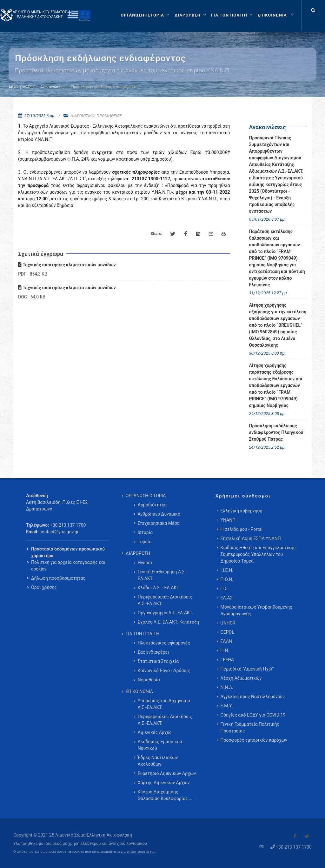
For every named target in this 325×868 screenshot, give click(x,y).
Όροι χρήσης (44, 587)
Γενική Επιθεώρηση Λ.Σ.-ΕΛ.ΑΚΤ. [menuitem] (162, 575)
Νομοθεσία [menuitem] (149, 680)
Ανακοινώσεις (52, 87)
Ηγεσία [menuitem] (145, 563)
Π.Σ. (225, 589)
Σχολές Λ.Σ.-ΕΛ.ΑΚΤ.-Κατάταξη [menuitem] (168, 622)
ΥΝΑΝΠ (228, 520)
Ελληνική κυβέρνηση (242, 511)
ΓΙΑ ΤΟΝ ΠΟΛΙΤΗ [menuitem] (143, 634)
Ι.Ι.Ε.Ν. (227, 570)
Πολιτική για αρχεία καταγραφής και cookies (68, 566)
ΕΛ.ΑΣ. (227, 598)
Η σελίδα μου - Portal (242, 529)
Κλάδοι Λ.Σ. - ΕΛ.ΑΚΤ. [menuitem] (159, 588)
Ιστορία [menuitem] (145, 532)
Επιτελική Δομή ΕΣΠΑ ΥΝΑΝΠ (251, 538)
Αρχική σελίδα (21, 87)
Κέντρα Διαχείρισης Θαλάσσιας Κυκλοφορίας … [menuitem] (165, 795)
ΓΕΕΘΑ (227, 660)
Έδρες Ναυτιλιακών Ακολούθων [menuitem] (158, 761)
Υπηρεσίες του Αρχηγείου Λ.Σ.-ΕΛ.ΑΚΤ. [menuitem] (164, 704)
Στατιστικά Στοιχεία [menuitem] (158, 661)
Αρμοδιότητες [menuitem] (152, 505)
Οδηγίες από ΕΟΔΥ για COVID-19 (253, 715)
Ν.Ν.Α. (227, 687)
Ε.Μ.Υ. (227, 706)
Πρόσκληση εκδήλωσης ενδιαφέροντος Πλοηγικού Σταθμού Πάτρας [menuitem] (276, 432)
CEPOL (227, 632)
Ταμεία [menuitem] (145, 542)
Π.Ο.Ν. (227, 579)
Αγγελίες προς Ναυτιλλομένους (253, 697)
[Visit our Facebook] (295, 836)
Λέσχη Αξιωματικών (241, 678)
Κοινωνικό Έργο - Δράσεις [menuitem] (164, 671)
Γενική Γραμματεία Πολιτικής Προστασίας (250, 728)
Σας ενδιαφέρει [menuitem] (153, 652)
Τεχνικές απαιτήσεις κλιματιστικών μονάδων (67, 265)
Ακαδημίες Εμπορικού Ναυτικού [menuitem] (160, 745)
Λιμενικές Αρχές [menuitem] (155, 732)
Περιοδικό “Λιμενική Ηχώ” (247, 669)
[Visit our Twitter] (307, 836)
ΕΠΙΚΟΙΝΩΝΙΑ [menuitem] (139, 691)
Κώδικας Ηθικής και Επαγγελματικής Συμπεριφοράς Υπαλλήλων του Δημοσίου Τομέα (258, 554)
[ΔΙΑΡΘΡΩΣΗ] (191, 15)
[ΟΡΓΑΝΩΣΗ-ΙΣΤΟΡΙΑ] (146, 15)
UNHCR (228, 623)
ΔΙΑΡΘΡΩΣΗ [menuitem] (138, 553)
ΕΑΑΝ (226, 641)
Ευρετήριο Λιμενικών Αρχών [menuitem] (167, 773)
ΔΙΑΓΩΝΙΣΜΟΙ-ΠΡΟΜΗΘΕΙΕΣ (96, 116)
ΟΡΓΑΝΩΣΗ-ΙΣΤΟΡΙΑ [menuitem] (146, 496)
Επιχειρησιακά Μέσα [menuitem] (159, 523)
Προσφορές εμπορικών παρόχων (254, 740)
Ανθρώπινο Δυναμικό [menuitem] (159, 514)
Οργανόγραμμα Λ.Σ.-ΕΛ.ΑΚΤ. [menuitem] (166, 613)
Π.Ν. (225, 651)
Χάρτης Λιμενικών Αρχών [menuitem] (164, 783)
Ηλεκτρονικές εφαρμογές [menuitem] (164, 643)
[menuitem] (276, 15)
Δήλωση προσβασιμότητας (58, 578)
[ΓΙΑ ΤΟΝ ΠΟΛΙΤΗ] (232, 15)
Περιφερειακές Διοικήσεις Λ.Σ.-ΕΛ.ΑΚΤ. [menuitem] (165, 600)
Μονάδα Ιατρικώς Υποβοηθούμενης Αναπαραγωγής (256, 610)
